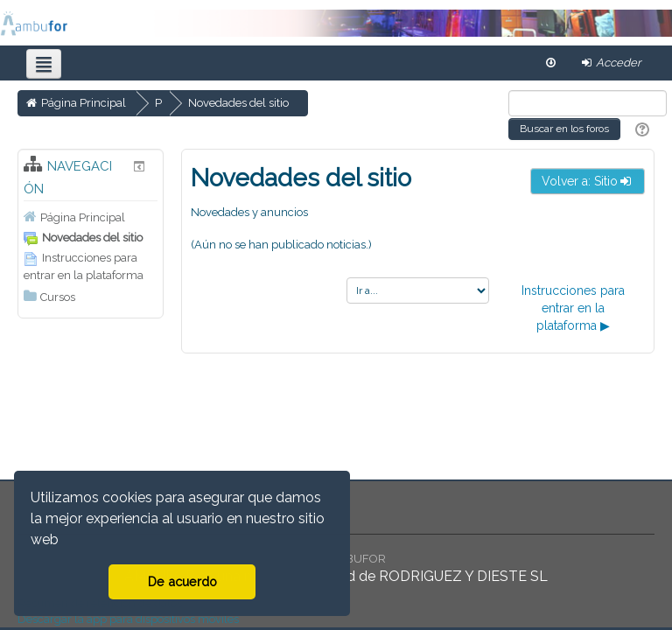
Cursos (58, 297)
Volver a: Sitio (588, 181)
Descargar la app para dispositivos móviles (128, 619)
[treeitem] (91, 217)
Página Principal (83, 217)
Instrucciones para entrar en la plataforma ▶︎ (573, 308)
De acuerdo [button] (182, 581)
